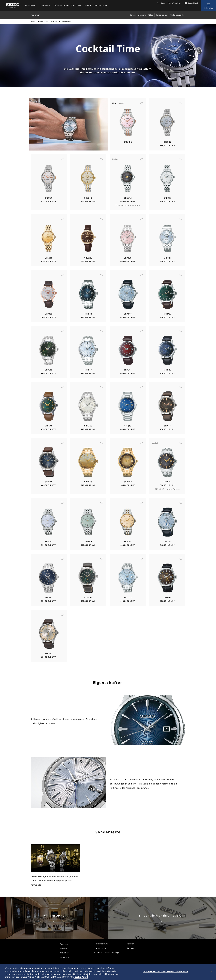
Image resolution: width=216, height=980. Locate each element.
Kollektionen (43, 21)
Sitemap (130, 948)
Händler (130, 944)
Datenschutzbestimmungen (108, 952)
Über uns (64, 944)
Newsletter (65, 957)
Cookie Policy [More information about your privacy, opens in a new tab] (81, 978)
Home (33, 21)
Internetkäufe (102, 944)
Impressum (101, 948)
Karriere (64, 949)
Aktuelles (64, 953)
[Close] (211, 973)
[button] (161, 3)
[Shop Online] (209, 5)
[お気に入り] (141, 116)
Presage (54, 21)
